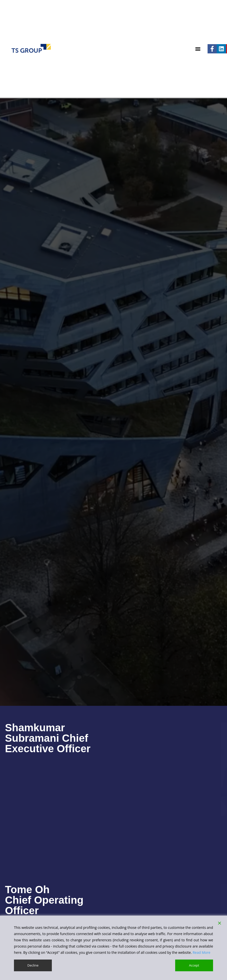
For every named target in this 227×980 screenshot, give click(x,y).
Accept (194, 965)
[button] (198, 49)
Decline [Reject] (33, 965)
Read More (201, 952)
